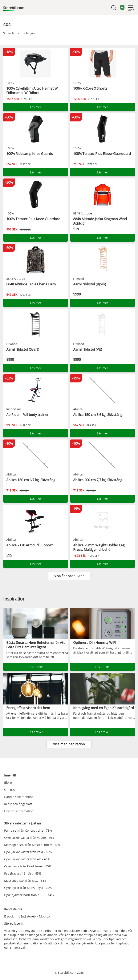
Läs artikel (36, 667)
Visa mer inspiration (69, 744)
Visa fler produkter (69, 576)
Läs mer (36, 107)
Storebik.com (14, 8)
